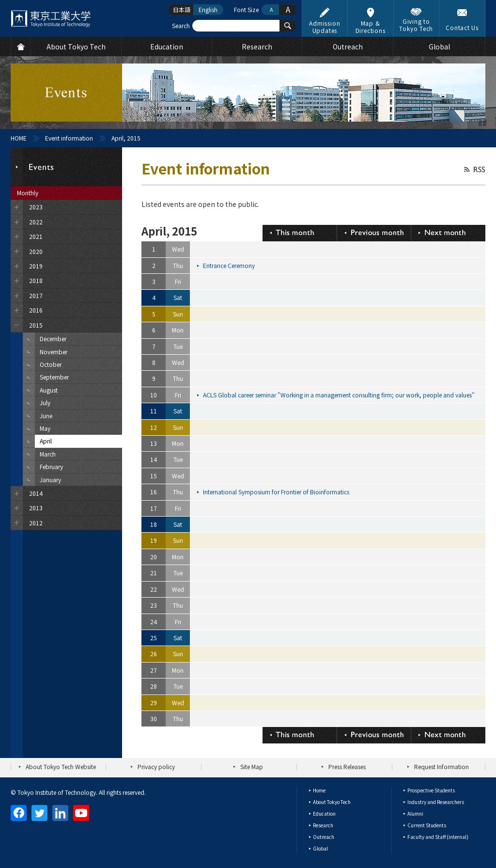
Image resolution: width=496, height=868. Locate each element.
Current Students (427, 825)
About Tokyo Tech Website (61, 766)
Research (323, 825)
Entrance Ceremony (230, 265)
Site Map (252, 766)
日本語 (182, 9)
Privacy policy (156, 766)
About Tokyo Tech (332, 802)
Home (319, 790)
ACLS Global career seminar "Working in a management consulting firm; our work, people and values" (340, 395)
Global (320, 848)
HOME (19, 138)
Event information (69, 138)
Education (324, 813)
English (208, 9)
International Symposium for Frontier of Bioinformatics (277, 492)
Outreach (324, 837)
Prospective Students (431, 790)
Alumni (415, 813)
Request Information (442, 766)
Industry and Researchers (436, 802)
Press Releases (347, 766)
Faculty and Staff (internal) (438, 837)
